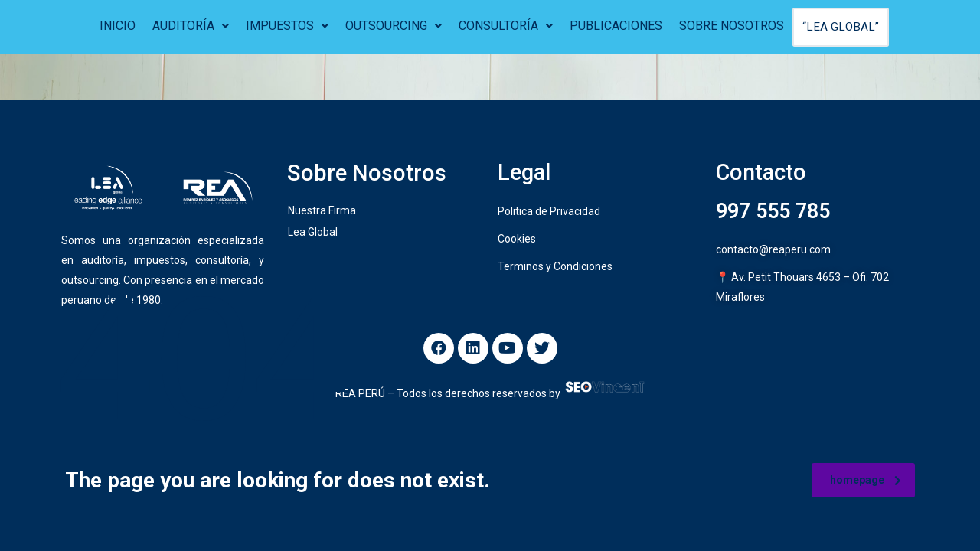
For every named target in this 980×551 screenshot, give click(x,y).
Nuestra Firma (322, 212)
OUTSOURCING (395, 26)
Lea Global (313, 233)
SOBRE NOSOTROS (733, 26)
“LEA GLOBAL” (841, 28)
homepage (866, 480)
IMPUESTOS (289, 26)
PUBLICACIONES (617, 26)
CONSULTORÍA (507, 26)
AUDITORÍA (192, 26)
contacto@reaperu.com (773, 251)
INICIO (119, 26)
